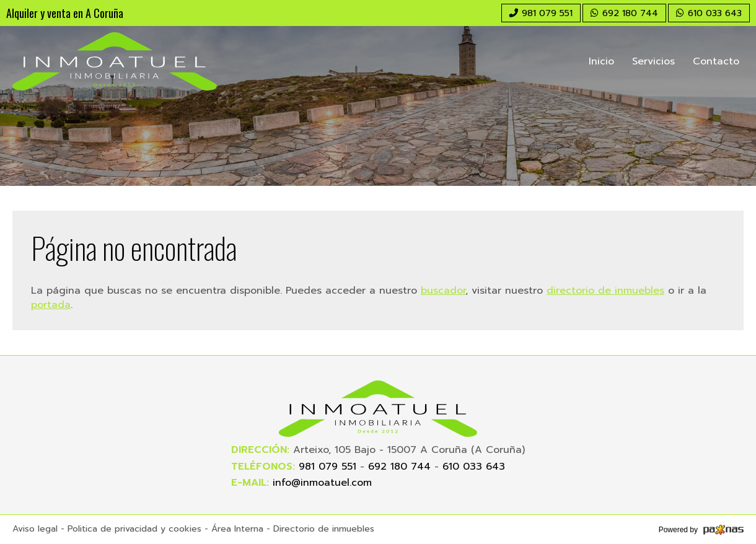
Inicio (601, 61)
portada (51, 305)
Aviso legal (35, 529)
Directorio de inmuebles (324, 529)
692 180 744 (399, 467)
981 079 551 (327, 467)
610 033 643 (474, 467)
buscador (443, 291)
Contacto (716, 61)
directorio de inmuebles (605, 291)
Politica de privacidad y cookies (134, 529)
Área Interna (237, 529)
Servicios (653, 61)
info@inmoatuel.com (322, 483)
